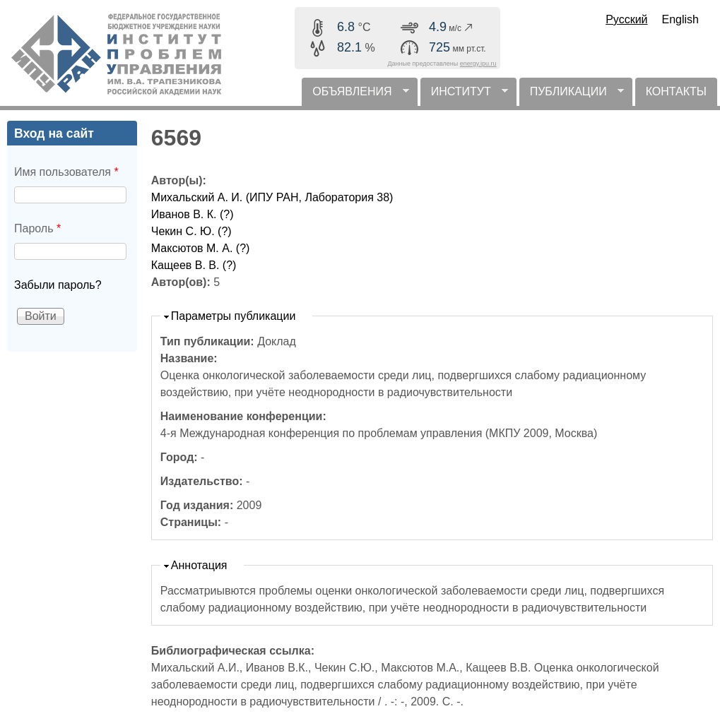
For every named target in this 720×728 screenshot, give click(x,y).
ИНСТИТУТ (464, 96)
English (680, 19)
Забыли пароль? (58, 285)
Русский (626, 19)
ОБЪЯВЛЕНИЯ (355, 96)
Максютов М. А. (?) (201, 248)
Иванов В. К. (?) (193, 214)
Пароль (37, 228)
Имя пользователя (66, 172)
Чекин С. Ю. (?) (191, 231)
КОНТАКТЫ (676, 91)
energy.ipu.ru (478, 64)
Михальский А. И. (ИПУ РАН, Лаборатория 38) (272, 197)
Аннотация (199, 565)
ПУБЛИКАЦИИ (572, 96)
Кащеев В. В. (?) (194, 265)
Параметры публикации (234, 316)
